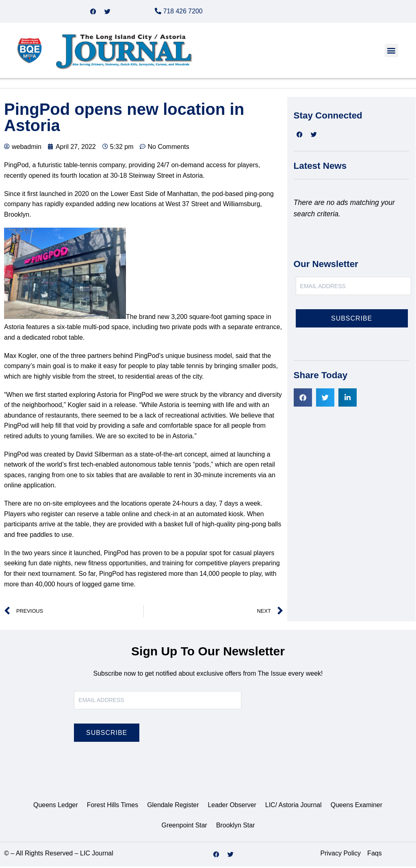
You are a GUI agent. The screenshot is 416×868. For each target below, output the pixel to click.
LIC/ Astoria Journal (294, 807)
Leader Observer (232, 807)
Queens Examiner (357, 807)
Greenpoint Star (184, 827)
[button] (391, 52)
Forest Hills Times (112, 807)
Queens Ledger (55, 807)
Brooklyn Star (236, 827)
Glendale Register (173, 807)
